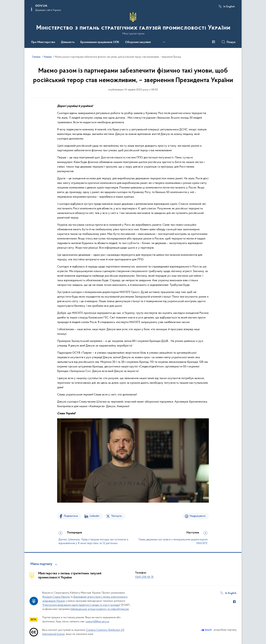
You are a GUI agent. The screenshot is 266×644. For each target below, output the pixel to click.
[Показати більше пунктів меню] (164, 42)
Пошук (231, 42)
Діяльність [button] (68, 42)
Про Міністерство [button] (43, 42)
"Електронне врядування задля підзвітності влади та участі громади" (81, 605)
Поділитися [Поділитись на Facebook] (71, 516)
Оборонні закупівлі (138, 42)
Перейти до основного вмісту (2, 2)
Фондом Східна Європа (56, 597)
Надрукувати (198, 516)
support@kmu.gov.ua (97, 622)
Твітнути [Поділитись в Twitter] (116, 516)
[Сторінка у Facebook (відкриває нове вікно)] (214, 42)
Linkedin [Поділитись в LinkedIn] (94, 516)
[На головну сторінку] (133, 24)
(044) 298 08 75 (144, 577)
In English (229, 7)
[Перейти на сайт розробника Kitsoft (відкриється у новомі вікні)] (207, 630)
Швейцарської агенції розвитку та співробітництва (100, 609)
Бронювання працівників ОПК (100, 42)
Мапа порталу (41, 564)
